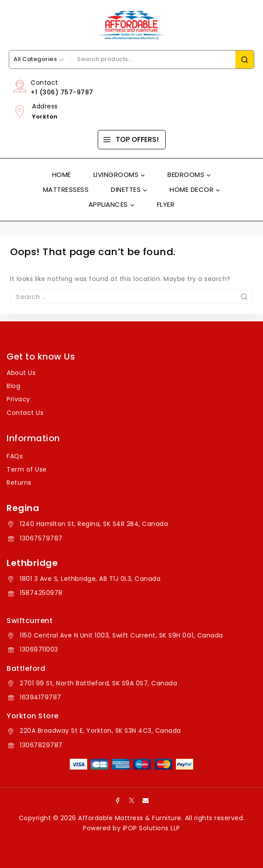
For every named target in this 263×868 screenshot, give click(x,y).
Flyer (166, 204)
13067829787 (41, 745)
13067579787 (41, 538)
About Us (21, 373)
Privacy (18, 399)
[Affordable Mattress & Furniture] (131, 25)
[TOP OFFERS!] (132, 140)
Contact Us (25, 413)
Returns (19, 483)
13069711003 (39, 649)
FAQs (15, 456)
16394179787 (41, 697)
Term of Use (27, 469)
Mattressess (66, 189)
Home (62, 175)
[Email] (146, 800)
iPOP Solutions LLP (151, 828)
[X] (131, 800)
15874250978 (41, 593)
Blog (13, 386)
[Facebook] (117, 800)
